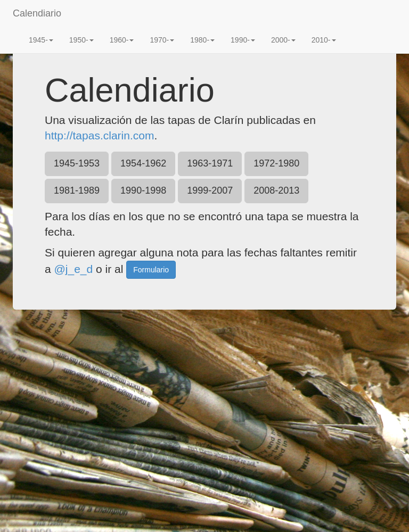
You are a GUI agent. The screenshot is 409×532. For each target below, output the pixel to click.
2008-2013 (276, 190)
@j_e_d (74, 268)
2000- (283, 40)
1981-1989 (77, 190)
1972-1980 (276, 163)
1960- (122, 40)
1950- (81, 40)
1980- (202, 40)
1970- (162, 40)
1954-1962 (143, 163)
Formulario (151, 270)
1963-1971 (210, 163)
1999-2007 (210, 190)
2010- (324, 40)
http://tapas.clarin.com (99, 135)
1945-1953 (77, 163)
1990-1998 (143, 190)
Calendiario (37, 13)
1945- (41, 40)
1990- (243, 40)
